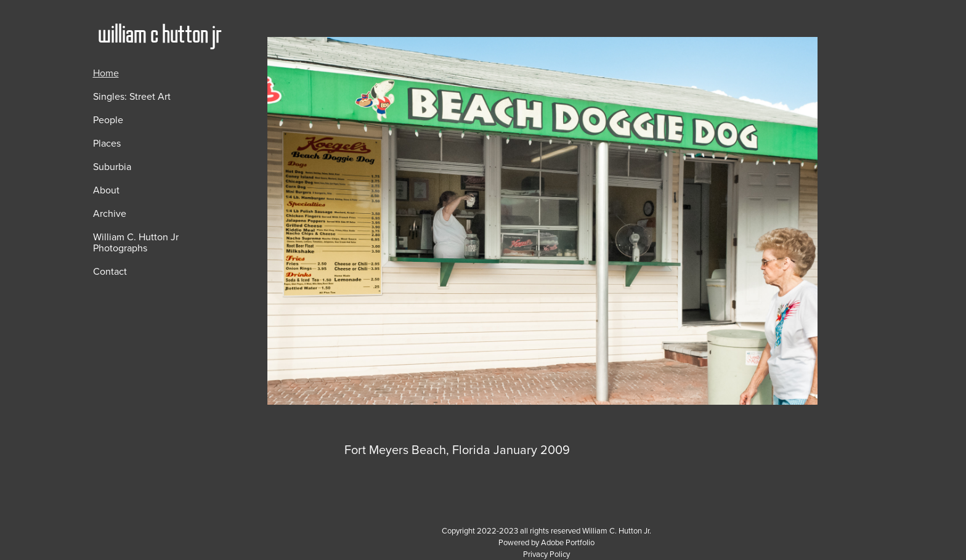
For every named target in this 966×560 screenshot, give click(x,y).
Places (107, 143)
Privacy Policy (546, 554)
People (108, 120)
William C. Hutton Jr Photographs (136, 242)
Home (106, 73)
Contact (110, 271)
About (106, 190)
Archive (110, 213)
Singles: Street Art (132, 96)
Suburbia (112, 166)
